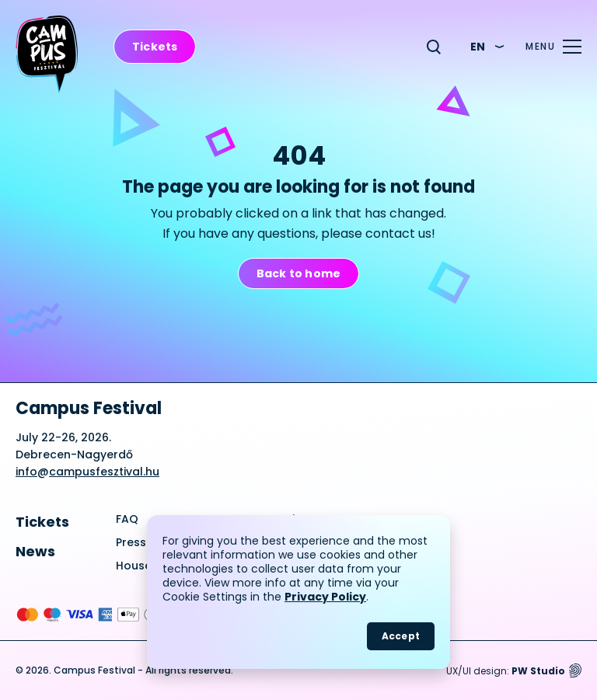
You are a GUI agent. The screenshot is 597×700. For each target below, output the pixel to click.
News (35, 551)
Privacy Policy (325, 597)
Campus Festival (89, 409)
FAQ (127, 519)
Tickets (42, 522)
